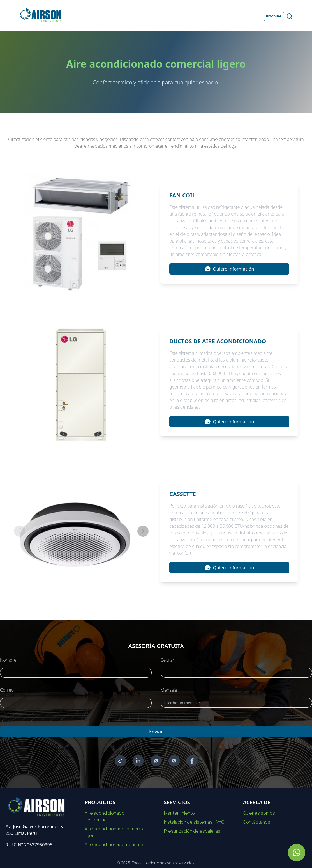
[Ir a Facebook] (192, 761)
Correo (7, 690)
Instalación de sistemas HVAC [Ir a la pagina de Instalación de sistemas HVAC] (194, 822)
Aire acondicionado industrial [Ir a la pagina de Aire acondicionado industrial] (114, 844)
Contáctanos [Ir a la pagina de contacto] (257, 822)
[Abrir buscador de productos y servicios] (290, 16)
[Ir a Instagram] (174, 761)
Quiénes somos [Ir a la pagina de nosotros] (259, 813)
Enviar (156, 732)
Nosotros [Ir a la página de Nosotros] (115, 16)
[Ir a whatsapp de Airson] (297, 853)
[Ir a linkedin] (138, 761)
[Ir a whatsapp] (156, 761)
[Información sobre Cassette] (229, 568)
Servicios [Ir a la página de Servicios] (173, 16)
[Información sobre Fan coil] (229, 269)
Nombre (8, 660)
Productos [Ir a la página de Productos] (144, 16)
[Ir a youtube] (120, 761)
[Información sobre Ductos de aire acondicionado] (229, 422)
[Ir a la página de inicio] (40, 15)
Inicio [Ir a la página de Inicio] (91, 16)
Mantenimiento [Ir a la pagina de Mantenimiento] (179, 813)
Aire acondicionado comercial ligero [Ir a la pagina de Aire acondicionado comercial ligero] (115, 832)
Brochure (274, 16)
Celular (167, 660)
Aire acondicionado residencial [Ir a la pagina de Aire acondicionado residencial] (105, 816)
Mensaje (169, 690)
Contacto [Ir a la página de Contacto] (230, 16)
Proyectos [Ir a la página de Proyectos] (201, 16)
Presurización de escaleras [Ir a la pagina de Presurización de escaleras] (192, 831)
